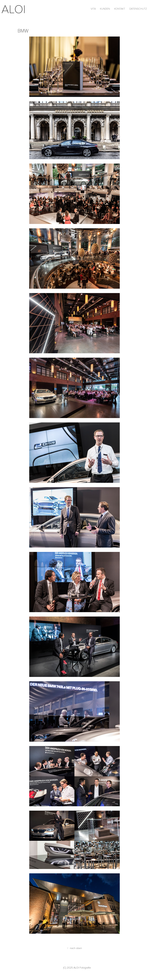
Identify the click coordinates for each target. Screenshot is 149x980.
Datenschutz (138, 9)
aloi (15, 8)
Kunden (105, 9)
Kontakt (120, 9)
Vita (93, 9)
